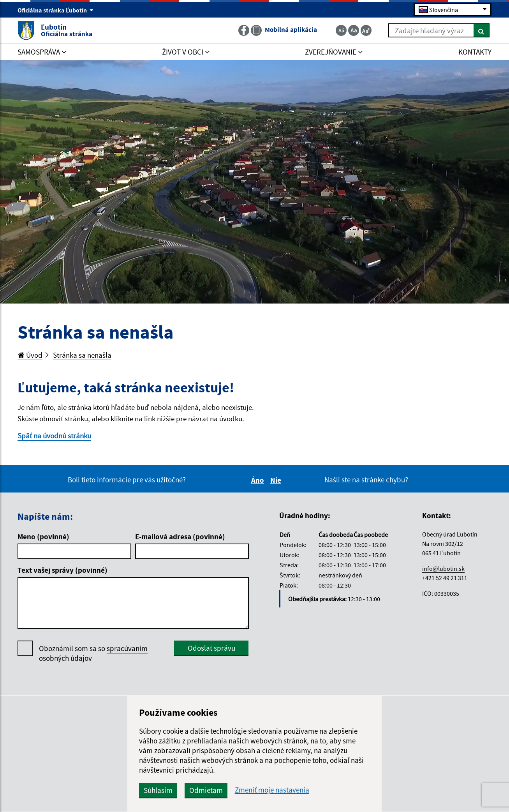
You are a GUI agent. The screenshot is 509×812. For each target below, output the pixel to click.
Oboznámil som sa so (93, 653)
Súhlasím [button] (158, 790)
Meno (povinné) (43, 537)
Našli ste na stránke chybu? (366, 480)
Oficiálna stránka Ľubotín (55, 10)
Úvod (30, 355)
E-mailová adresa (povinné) (180, 537)
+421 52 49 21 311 (445, 578)
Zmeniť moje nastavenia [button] (272, 790)
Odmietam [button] (206, 790)
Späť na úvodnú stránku (54, 436)
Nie (277, 480)
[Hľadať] (482, 30)
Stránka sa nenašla (82, 355)
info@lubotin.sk (443, 568)
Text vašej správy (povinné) (63, 570)
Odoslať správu (211, 648)
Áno (259, 480)
